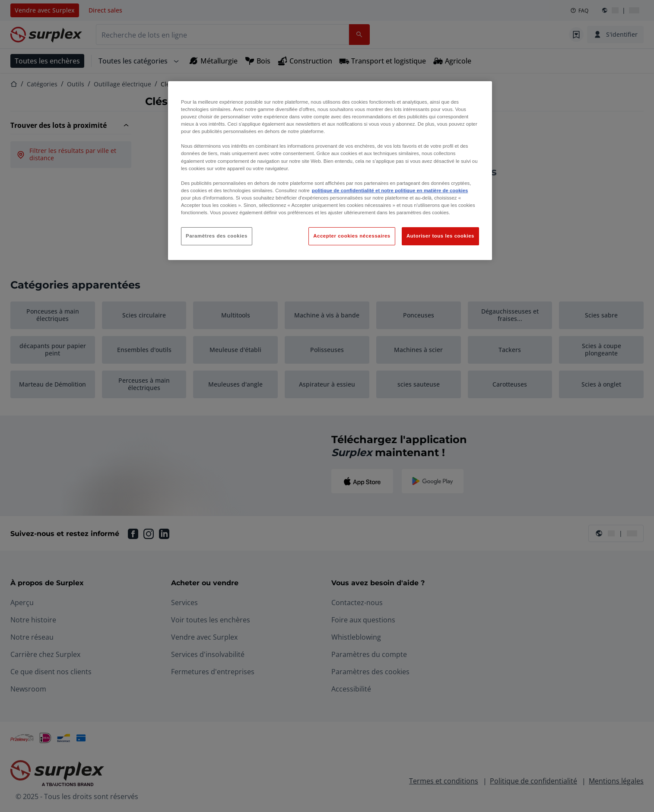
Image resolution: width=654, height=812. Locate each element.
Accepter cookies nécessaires (352, 236)
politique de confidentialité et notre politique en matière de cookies (390, 190)
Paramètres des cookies (217, 236)
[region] (330, 171)
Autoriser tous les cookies (440, 236)
